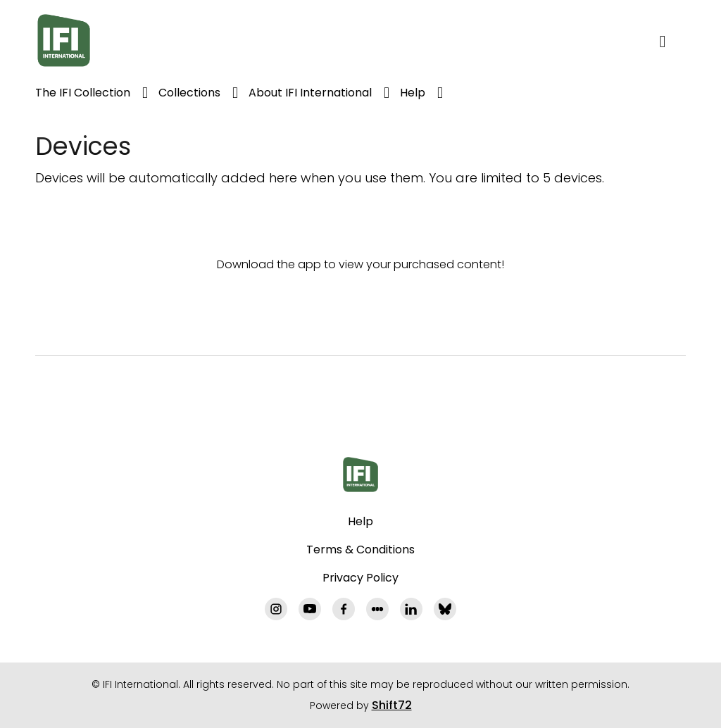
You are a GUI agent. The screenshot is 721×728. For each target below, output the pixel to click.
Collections (189, 93)
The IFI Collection (83, 93)
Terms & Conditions (360, 550)
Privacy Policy (360, 578)
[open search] (673, 40)
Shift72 (392, 705)
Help (413, 93)
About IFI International (310, 93)
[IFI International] (360, 475)
